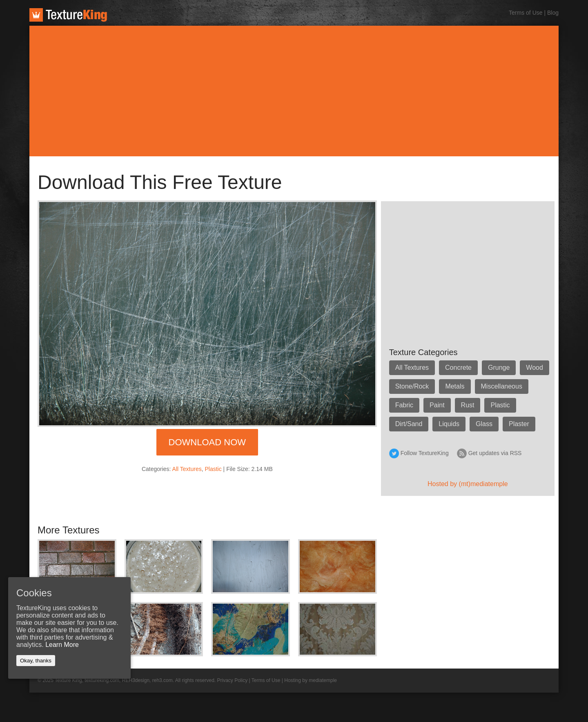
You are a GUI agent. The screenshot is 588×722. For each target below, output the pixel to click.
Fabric (404, 405)
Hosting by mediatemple (311, 680)
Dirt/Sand (409, 424)
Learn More (62, 645)
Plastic (213, 469)
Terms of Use (526, 13)
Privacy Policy (233, 680)
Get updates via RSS (495, 453)
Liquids (449, 424)
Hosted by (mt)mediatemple (468, 484)
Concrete (458, 368)
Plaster (519, 424)
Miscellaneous (502, 386)
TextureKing (68, 15)
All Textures (187, 469)
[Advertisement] (294, 91)
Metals (455, 386)
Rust (468, 405)
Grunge (499, 368)
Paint (437, 405)
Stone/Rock (412, 386)
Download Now (207, 442)
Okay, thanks (36, 661)
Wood (535, 368)
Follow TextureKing (425, 453)
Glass (484, 424)
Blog (553, 13)
